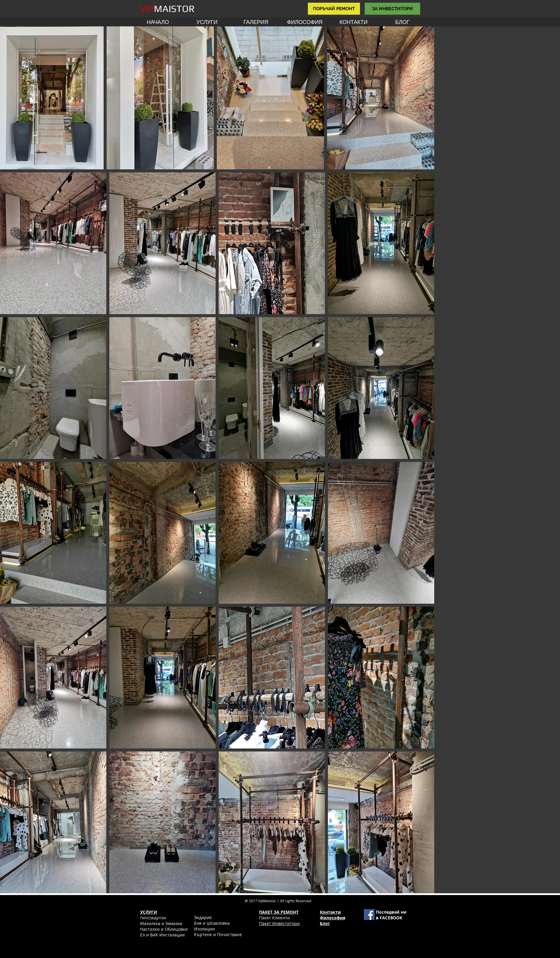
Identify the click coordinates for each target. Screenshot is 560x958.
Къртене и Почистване (218, 934)
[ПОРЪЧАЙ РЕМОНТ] (334, 9)
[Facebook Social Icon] (369, 915)
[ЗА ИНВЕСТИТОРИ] (392, 9)
